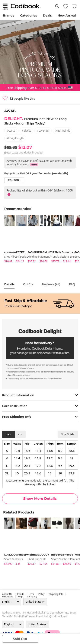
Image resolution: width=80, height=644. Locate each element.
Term (31, 594)
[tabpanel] (8, 240)
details (9, 284)
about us (7, 594)
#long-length (15, 138)
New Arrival (67, 15)
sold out (20, 639)
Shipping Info (56, 594)
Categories (28, 15)
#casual (11, 131)
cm (20, 434)
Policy (41, 594)
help (20, 597)
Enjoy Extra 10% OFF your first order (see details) (36, 173)
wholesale (8, 597)
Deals (47, 15)
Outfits (28, 284)
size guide (68, 434)
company (32, 597)
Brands (9, 15)
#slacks (26, 131)
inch (8, 434)
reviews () (51, 284)
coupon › (14, 180)
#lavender (43, 131)
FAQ (72, 284)
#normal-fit (63, 131)
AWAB (10, 111)
